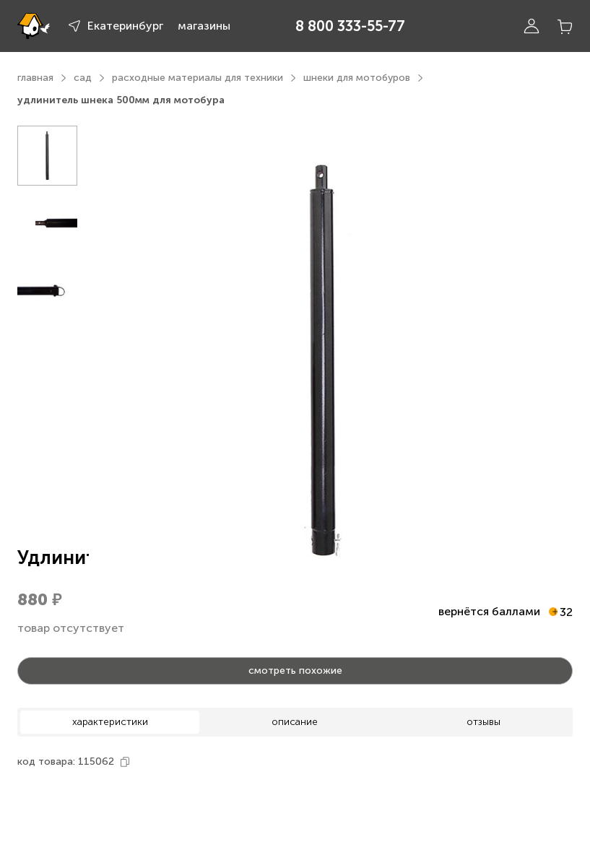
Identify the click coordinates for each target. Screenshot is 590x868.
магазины (204, 26)
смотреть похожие (295, 670)
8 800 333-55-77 (350, 26)
